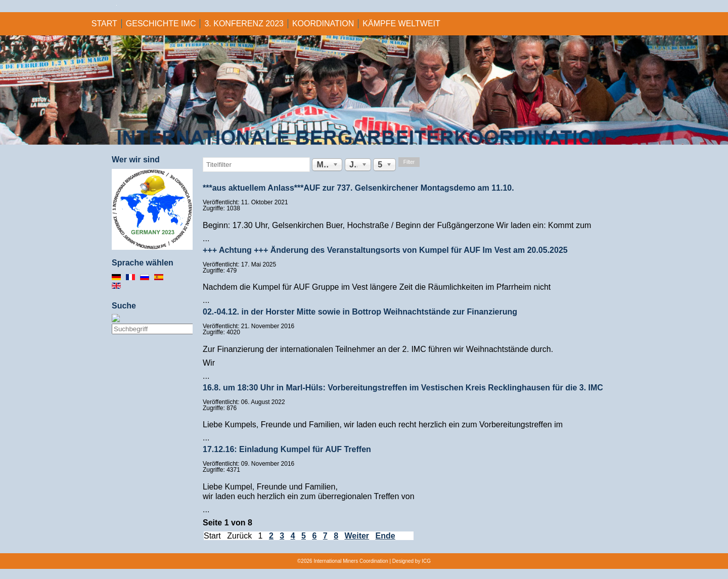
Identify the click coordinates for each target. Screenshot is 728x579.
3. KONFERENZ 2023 (244, 24)
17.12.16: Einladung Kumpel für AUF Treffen (287, 449)
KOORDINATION (323, 24)
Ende (385, 536)
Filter (409, 162)
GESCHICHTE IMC (161, 24)
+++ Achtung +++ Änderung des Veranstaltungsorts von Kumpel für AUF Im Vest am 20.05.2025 (385, 250)
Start (104, 24)
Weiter (357, 536)
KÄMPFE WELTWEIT (401, 24)
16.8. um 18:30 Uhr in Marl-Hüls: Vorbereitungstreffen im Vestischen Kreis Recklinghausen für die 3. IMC (403, 388)
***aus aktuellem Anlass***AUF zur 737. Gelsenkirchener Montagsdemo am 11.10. (358, 188)
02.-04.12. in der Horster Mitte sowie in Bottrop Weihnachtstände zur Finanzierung (360, 312)
